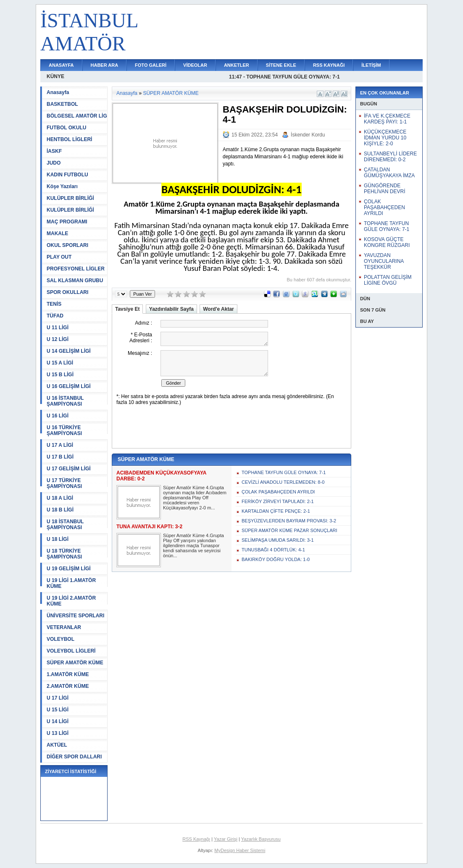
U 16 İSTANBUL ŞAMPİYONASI (65, 401)
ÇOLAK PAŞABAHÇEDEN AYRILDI (278, 492)
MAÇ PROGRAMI (67, 222)
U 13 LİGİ (58, 733)
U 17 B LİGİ (60, 457)
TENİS (54, 304)
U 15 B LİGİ (60, 375)
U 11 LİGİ (58, 328)
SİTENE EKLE (281, 65)
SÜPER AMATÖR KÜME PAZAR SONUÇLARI (289, 530)
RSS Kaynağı (196, 839)
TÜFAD (55, 316)
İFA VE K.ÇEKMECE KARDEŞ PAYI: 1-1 (387, 119)
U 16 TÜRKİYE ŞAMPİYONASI (64, 430)
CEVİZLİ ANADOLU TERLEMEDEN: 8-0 (283, 482)
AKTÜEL (57, 745)
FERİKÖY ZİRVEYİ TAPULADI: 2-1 (278, 501)
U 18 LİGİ (58, 539)
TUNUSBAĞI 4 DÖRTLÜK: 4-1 (273, 550)
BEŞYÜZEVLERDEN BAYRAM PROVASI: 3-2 (289, 521)
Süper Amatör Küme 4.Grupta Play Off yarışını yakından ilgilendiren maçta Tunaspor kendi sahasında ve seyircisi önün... (193, 545)
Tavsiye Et (127, 309)
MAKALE (57, 233)
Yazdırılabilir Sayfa (171, 309)
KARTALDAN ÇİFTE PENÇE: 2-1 (276, 511)
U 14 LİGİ (58, 721)
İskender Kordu (308, 135)
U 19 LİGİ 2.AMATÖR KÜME (71, 601)
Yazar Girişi (226, 839)
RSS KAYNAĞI (329, 65)
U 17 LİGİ (58, 698)
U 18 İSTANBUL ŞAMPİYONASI (65, 524)
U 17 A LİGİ (60, 445)
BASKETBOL (62, 104)
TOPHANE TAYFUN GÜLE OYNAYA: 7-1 (284, 472)
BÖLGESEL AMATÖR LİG (77, 116)
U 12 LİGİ (58, 339)
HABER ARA (105, 65)
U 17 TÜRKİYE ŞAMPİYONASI (64, 483)
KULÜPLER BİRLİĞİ (70, 198)
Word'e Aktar (218, 309)
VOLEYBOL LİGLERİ (71, 651)
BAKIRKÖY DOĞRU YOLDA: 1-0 (276, 559)
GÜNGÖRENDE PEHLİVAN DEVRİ (384, 189)
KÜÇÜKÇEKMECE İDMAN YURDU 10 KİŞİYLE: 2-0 (385, 138)
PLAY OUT (59, 257)
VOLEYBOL (61, 639)
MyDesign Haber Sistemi (240, 850)
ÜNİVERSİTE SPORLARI (75, 616)
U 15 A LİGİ (60, 363)
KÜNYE (55, 76)
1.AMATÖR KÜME (68, 674)
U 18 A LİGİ (60, 498)
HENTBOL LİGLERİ (69, 139)
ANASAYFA (61, 65)
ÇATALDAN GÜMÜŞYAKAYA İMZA (389, 173)
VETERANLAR (64, 627)
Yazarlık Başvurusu (261, 839)
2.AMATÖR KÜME (68, 686)
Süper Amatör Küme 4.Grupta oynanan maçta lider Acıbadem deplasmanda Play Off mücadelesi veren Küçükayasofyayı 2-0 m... (195, 498)
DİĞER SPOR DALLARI (74, 757)
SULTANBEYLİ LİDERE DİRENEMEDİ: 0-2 (390, 157)
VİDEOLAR (195, 65)
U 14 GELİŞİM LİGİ (69, 351)
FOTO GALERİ (151, 65)
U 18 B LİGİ (60, 510)
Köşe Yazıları (62, 186)
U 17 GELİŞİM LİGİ (69, 469)
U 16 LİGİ (58, 416)
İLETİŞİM (371, 65)
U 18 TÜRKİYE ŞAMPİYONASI (64, 554)
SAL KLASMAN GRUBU (75, 281)
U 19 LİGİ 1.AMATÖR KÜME (71, 583)
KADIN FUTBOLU (67, 175)
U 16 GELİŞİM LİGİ (69, 386)
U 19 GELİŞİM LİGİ (69, 569)
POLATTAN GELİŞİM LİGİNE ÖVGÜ (388, 280)
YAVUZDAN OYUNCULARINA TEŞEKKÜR (384, 261)
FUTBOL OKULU (66, 128)
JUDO (54, 163)
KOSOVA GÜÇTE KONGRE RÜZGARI (387, 242)
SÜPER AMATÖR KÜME (75, 663)
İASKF (54, 151)
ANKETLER (237, 65)
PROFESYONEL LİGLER (76, 269)
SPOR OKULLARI (67, 292)
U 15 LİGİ (58, 710)
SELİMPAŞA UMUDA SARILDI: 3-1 (278, 540)
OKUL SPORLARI (67, 245)
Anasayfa (58, 92)
